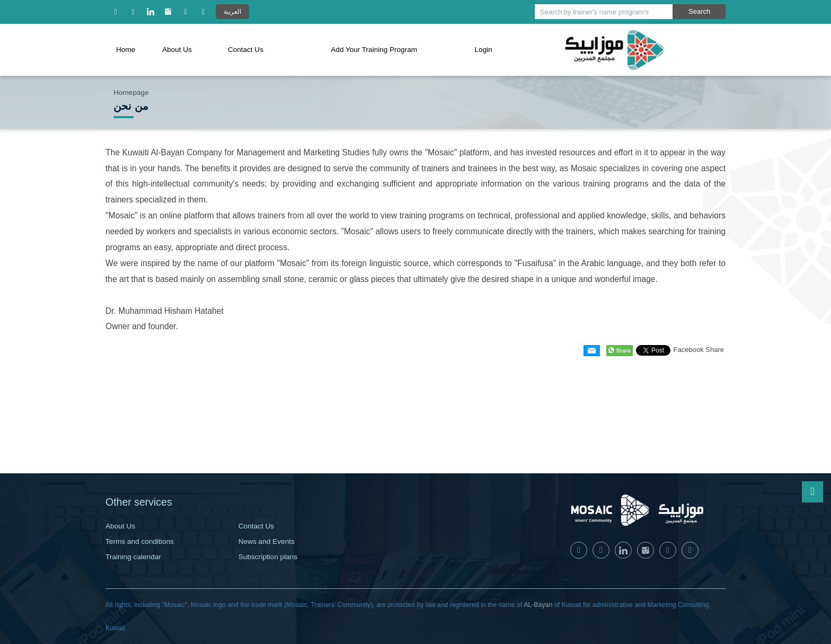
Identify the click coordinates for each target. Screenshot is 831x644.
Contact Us (246, 50)
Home (126, 50)
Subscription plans (268, 557)
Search (699, 11)
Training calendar (133, 557)
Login (484, 50)
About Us (177, 50)
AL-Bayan (538, 605)
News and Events (267, 541)
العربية (232, 11)
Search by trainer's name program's (594, 12)
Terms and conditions (140, 541)
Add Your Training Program (375, 50)
